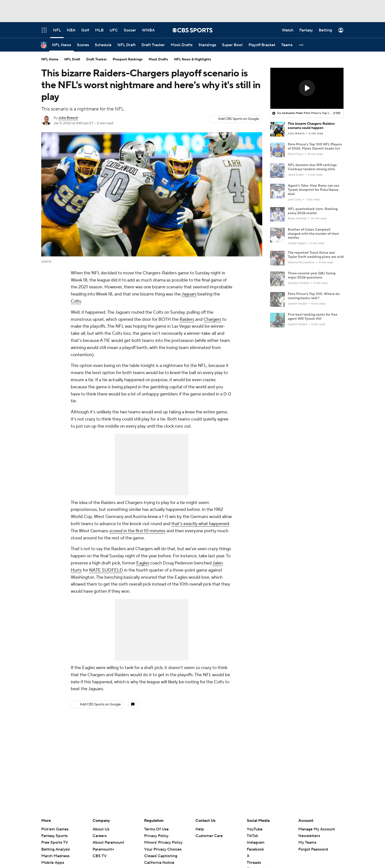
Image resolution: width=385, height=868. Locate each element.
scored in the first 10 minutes (137, 531)
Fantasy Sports (54, 836)
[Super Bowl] (232, 45)
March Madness (55, 856)
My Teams (307, 842)
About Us (101, 829)
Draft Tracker (96, 59)
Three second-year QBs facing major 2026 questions (312, 275)
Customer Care (209, 836)
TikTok (252, 836)
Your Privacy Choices (163, 849)
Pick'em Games (55, 829)
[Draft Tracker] (153, 45)
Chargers (212, 319)
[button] (302, 45)
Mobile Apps (53, 863)
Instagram (256, 842)
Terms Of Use (156, 829)
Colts (76, 301)
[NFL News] (62, 45)
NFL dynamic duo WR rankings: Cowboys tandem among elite (313, 167)
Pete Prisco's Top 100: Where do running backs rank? (314, 296)
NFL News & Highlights (193, 59)
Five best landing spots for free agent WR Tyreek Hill (313, 317)
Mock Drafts (158, 59)
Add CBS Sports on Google (239, 119)
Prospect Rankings (128, 59)
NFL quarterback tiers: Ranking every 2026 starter (313, 211)
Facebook (255, 849)
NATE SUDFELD (106, 570)
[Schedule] (103, 45)
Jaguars (189, 294)
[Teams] (287, 45)
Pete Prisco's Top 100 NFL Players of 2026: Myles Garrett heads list (315, 147)
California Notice (159, 863)
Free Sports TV (55, 842)
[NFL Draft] (126, 45)
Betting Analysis (55, 849)
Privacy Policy (156, 836)
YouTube (255, 829)
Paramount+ (103, 849)
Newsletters (309, 836)
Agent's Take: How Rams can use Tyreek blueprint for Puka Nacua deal (314, 190)
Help (200, 829)
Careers (100, 836)
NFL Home (50, 59)
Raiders (187, 319)
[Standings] (207, 45)
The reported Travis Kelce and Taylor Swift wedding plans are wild (316, 255)
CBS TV (100, 856)
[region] (307, 88)
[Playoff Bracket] (262, 45)
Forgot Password (313, 849)
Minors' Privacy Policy (163, 842)
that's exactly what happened (200, 524)
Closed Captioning (161, 856)
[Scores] (83, 45)
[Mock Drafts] (182, 45)
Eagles (143, 563)
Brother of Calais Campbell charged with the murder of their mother (313, 234)
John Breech (68, 118)
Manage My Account (317, 829)
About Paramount (108, 842)
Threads (254, 863)
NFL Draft (72, 59)
